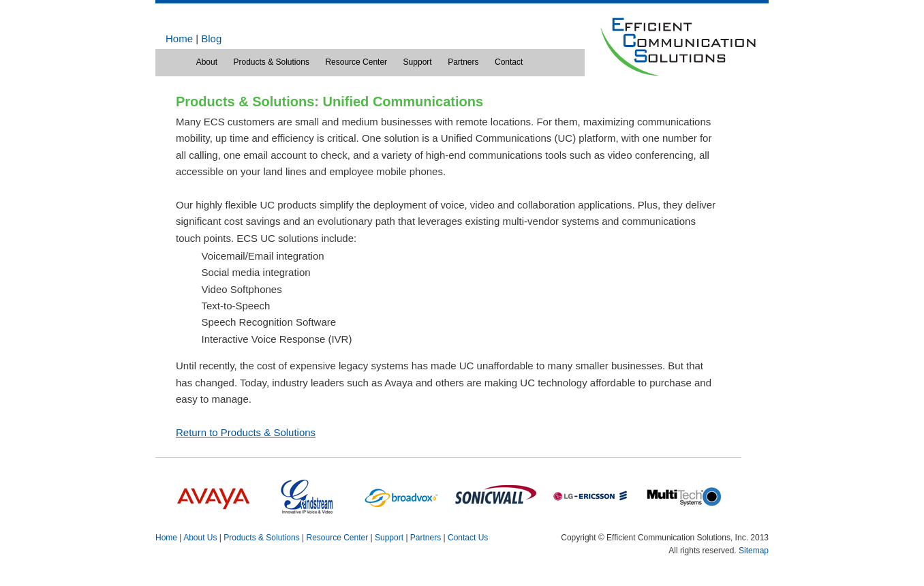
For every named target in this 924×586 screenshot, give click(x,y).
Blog (211, 38)
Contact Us (468, 538)
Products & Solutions (271, 62)
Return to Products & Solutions (246, 432)
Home (179, 38)
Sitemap (754, 551)
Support (418, 62)
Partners (463, 62)
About (207, 62)
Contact (509, 62)
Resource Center (356, 62)
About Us (200, 538)
